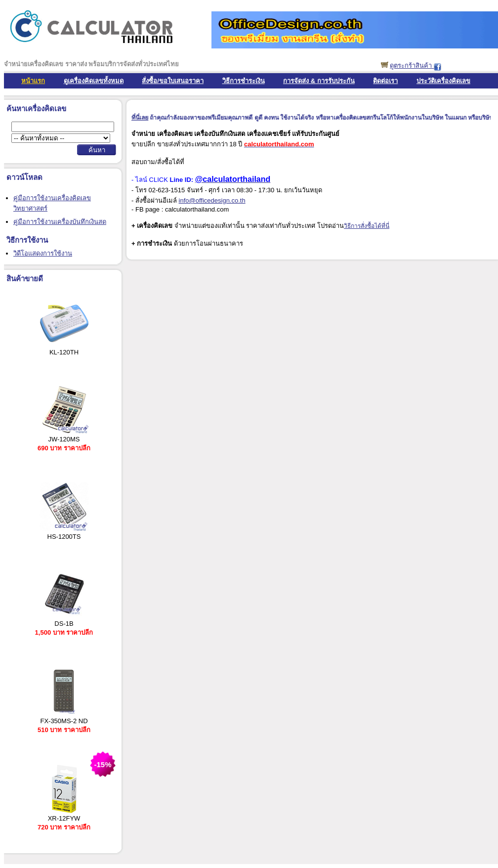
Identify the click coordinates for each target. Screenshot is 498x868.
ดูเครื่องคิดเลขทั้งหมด (94, 81)
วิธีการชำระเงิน (244, 81)
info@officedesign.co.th (212, 200)
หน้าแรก (33, 81)
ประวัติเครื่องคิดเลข (443, 81)
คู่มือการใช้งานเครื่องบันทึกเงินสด (60, 222)
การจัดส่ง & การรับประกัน (319, 81)
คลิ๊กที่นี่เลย (138, 118)
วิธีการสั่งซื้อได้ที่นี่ (367, 226)
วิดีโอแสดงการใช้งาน (43, 253)
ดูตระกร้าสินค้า (412, 65)
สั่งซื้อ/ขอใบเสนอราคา (173, 81)
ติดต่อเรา (385, 81)
